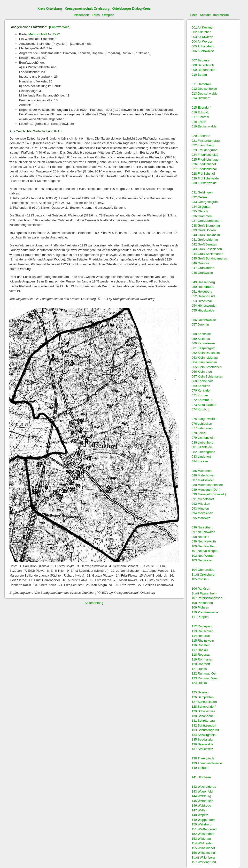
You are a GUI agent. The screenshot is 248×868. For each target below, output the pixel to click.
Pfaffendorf (81, 15)
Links (194, 15)
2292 (56, 34)
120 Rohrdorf (201, 664)
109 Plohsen (200, 607)
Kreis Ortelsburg (50, 8)
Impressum (221, 15)
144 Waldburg (201, 796)
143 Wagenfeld (202, 791)
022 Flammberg (203, 145)
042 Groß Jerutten (204, 244)
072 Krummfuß (202, 400)
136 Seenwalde (202, 744)
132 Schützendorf (204, 725)
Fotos (96, 15)
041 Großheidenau (205, 240)
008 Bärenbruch (203, 65)
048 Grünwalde (202, 273)
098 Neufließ (201, 537)
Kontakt (205, 15)
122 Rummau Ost (204, 673)
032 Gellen (199, 197)
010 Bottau (199, 75)
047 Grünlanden (203, 268)
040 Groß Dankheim (206, 235)
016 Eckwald (201, 112)
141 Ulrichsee (201, 777)
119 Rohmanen (202, 659)
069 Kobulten (201, 386)
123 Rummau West (205, 678)
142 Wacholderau (204, 787)
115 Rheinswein (203, 641)
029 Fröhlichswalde (205, 178)
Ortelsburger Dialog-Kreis (131, 8)
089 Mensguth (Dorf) (206, 490)
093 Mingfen (200, 508)
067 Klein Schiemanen (207, 376)
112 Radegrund (202, 626)
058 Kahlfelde (201, 334)
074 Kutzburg (201, 409)
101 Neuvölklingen (205, 551)
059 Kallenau (201, 339)
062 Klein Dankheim (206, 353)
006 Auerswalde (203, 51)
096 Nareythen (202, 527)
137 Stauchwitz (202, 749)
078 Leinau (199, 433)
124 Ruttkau (200, 683)
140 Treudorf (201, 768)
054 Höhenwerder (204, 306)
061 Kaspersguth (203, 348)
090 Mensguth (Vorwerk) (209, 494)
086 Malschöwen (203, 475)
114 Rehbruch (201, 636)
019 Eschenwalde (204, 126)
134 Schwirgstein (204, 735)
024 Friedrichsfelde (205, 155)
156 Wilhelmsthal (204, 853)
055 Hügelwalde (203, 310)
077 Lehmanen (202, 428)
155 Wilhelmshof (203, 848)
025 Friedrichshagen (206, 160)
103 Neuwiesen (202, 560)
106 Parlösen (201, 589)
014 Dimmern (201, 98)
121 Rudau (199, 669)
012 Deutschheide (204, 89)
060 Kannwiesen (203, 343)
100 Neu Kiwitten (203, 546)
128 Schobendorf (204, 707)
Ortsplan (108, 15)
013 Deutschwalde (205, 93)
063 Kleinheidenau (205, 358)
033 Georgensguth (205, 202)
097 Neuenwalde (203, 532)
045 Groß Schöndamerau (209, 258)
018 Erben (199, 122)
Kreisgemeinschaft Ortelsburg (87, 8)
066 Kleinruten (202, 372)
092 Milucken (201, 504)
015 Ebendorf (201, 108)
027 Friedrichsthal (204, 169)
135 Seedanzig (202, 739)
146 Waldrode (201, 805)
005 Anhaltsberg (203, 46)
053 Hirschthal (202, 301)
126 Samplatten (203, 697)
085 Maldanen (201, 471)
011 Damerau (201, 84)
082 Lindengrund (203, 452)
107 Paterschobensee (207, 598)
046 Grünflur (200, 263)
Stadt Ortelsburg (203, 575)
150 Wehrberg (201, 824)
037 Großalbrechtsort (206, 221)
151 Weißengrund (204, 829)
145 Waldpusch (202, 801)
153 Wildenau (201, 839)
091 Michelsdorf (203, 499)
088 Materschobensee (207, 485)
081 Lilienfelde (202, 447)
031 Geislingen (202, 192)
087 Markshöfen (203, 480)
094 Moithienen (202, 513)
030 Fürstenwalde (204, 183)
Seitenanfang (94, 603)
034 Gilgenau (201, 207)
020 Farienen (201, 136)
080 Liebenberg (202, 442)
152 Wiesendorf (203, 834)
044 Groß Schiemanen (207, 254)
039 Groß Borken (204, 230)
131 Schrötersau (203, 721)
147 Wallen (199, 810)
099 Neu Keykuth (204, 541)
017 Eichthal (200, 117)
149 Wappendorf (203, 820)
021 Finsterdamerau (206, 141)
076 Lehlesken (202, 424)
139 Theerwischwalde (207, 763)
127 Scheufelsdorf (204, 702)
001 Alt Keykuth (202, 27)
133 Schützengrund (205, 730)
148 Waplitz (200, 815)
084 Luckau (200, 461)
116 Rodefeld (201, 645)
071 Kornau (200, 395)
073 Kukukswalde (204, 405)
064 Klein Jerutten (204, 362)
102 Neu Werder (203, 556)
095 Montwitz (201, 518)
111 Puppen (200, 617)
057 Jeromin (200, 324)
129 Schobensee (203, 711)
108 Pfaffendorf (202, 603)
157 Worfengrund (204, 862)
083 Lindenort (201, 456)
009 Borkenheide (203, 70)
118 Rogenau (201, 655)
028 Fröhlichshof (203, 174)
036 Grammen (202, 216)
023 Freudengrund (205, 150)
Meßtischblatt (38, 34)
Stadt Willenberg (203, 857)
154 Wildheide (201, 843)
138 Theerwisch (203, 758)
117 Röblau (200, 650)
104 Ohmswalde (203, 570)
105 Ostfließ (200, 579)
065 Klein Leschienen (207, 367)
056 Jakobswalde (204, 320)
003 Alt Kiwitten (202, 37)
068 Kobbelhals (202, 381)
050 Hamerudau (203, 287)
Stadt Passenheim (204, 593)
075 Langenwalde (204, 419)
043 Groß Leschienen (207, 249)
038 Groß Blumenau (206, 226)
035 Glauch (200, 211)
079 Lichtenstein (203, 438)
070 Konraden (201, 390)
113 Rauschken (202, 631)
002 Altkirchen (201, 32)
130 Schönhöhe (203, 716)
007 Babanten (201, 60)
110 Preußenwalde (205, 612)
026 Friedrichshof (204, 164)
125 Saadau (200, 692)
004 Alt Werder (202, 41)
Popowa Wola (60, 27)
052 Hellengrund (203, 296)
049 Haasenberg (203, 282)
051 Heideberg (202, 292)
